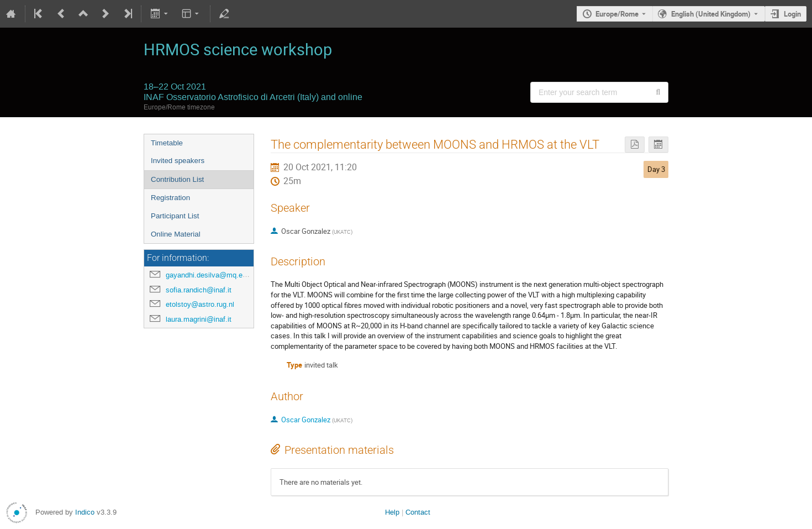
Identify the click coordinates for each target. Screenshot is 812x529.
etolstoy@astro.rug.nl (200, 304)
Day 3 (656, 169)
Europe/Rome (617, 14)
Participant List (175, 216)
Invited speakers (178, 161)
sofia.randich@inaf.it (199, 290)
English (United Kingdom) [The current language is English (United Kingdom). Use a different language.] (711, 14)
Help (392, 512)
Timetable (167, 143)
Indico (85, 512)
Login (792, 14)
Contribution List (177, 179)
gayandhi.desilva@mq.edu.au (213, 275)
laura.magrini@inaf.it (199, 319)
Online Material (176, 234)
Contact (418, 512)
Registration (170, 198)
